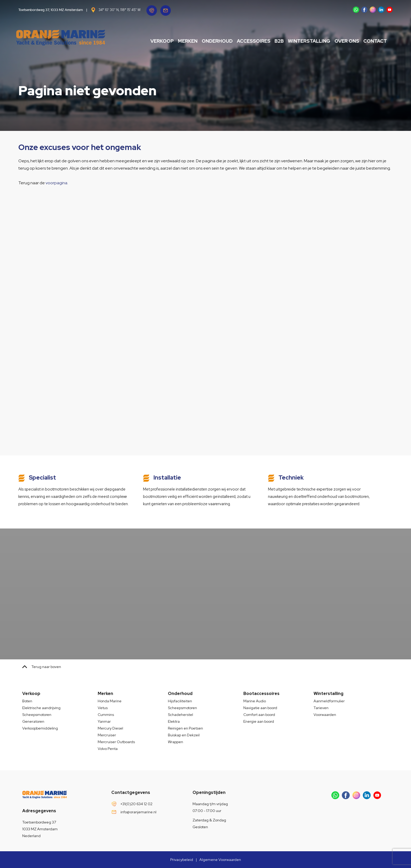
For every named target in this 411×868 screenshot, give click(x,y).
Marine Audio (255, 701)
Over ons (341, 41)
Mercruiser (107, 735)
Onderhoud (211, 41)
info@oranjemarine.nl (138, 812)
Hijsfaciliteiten (180, 701)
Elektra (174, 721)
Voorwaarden (325, 715)
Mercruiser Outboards (116, 742)
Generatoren (33, 721)
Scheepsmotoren (37, 715)
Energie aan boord (259, 721)
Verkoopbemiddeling (40, 728)
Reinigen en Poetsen (185, 728)
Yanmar (104, 721)
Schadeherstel (180, 715)
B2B (273, 41)
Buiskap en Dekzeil (184, 735)
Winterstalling (303, 41)
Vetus (103, 708)
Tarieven (321, 708)
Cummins (106, 715)
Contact (369, 41)
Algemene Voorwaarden (220, 860)
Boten (27, 701)
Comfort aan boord (259, 715)
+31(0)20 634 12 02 (136, 804)
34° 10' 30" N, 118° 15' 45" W (119, 10)
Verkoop (156, 41)
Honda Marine (110, 701)
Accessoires (248, 41)
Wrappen (176, 742)
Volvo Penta (108, 749)
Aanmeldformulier (329, 701)
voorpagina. (57, 183)
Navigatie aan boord (260, 708)
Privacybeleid (182, 860)
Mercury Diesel (110, 728)
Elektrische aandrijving (41, 708)
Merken (182, 41)
